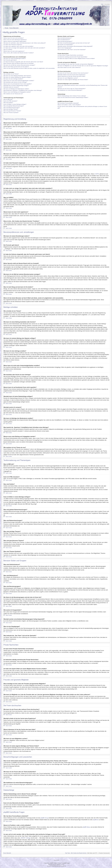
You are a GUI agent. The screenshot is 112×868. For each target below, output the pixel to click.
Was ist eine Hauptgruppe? (65, 48)
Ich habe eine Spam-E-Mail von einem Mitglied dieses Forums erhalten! (76, 58)
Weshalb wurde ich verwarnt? (11, 87)
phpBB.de (96, 820)
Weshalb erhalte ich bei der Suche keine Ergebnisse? (72, 75)
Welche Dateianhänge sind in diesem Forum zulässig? (72, 96)
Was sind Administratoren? (65, 38)
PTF (63, 865)
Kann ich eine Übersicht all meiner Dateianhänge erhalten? (73, 97)
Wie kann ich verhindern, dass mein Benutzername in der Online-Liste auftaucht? (25, 43)
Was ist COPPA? (8, 50)
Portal (6, 28)
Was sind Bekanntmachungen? (12, 108)
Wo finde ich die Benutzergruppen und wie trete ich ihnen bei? (74, 43)
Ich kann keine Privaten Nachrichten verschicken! (70, 55)
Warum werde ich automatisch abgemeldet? (15, 41)
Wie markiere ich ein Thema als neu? (13, 94)
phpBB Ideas (86, 827)
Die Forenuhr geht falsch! (10, 60)
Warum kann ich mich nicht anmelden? (14, 38)
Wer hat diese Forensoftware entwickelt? (68, 103)
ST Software (58, 865)
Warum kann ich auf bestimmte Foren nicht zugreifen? (18, 84)
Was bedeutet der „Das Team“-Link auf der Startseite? (72, 50)
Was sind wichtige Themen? (11, 109)
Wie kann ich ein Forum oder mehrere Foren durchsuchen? (73, 73)
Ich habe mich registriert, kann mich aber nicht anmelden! (18, 46)
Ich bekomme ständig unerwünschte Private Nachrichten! (72, 57)
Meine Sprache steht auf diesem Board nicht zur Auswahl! (19, 63)
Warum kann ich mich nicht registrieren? (14, 51)
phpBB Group (44, 818)
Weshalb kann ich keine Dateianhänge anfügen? (16, 85)
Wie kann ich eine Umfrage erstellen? (13, 79)
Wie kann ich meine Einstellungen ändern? (15, 58)
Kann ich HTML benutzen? (10, 101)
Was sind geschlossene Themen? (12, 111)
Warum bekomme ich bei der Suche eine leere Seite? (71, 76)
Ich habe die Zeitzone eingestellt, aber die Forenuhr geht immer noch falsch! (23, 62)
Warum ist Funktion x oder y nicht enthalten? (69, 105)
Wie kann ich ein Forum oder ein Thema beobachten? (72, 89)
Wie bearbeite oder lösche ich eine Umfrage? (15, 82)
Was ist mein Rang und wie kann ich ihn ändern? (16, 67)
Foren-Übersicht (14, 28)
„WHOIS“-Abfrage (26, 838)
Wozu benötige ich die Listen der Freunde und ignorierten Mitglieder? (76, 64)
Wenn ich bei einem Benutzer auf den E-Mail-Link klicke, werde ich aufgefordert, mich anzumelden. (29, 68)
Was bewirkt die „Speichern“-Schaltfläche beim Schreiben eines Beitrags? (23, 90)
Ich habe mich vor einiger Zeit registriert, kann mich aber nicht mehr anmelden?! (24, 48)
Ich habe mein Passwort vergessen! (13, 45)
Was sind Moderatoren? (64, 40)
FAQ (102, 4)
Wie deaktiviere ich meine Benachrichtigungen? (70, 90)
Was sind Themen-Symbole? (11, 113)
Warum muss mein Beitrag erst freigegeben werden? (17, 92)
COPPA (97, 174)
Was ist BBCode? (8, 99)
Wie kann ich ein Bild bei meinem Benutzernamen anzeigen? (19, 65)
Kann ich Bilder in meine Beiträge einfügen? (15, 104)
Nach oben (9, 128)
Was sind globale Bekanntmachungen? (14, 106)
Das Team (68, 853)
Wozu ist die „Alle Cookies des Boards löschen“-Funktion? (19, 53)
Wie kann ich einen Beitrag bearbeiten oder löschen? (17, 76)
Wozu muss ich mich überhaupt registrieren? (15, 40)
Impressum (56, 860)
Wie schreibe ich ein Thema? (11, 74)
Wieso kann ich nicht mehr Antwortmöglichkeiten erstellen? (19, 81)
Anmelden (107, 4)
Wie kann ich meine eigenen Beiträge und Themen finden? (73, 80)
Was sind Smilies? (8, 103)
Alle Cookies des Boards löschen (79, 853)
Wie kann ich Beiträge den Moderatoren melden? (16, 89)
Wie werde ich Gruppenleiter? (65, 45)
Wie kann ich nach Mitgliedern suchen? (68, 78)
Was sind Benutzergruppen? (65, 41)
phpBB (51, 863)
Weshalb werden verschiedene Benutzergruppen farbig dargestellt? (75, 46)
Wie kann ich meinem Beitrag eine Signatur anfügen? (17, 77)
